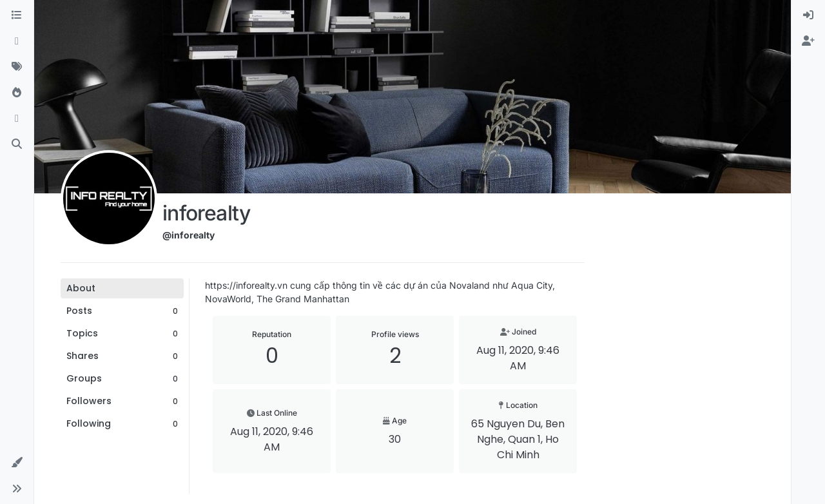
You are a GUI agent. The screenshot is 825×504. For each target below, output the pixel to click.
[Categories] (17, 15)
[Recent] (17, 41)
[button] (17, 463)
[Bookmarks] (17, 119)
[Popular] (17, 93)
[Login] (808, 15)
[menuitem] (808, 15)
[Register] (808, 41)
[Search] (17, 144)
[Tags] (17, 67)
